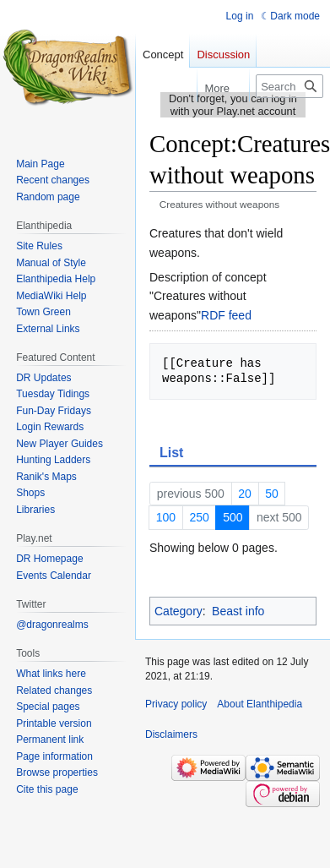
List (171, 453)
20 (245, 494)
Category (179, 611)
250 (199, 517)
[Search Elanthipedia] (289, 86)
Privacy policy (176, 704)
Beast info (238, 611)
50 (272, 494)
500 (233, 517)
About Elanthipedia (260, 704)
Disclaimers (171, 734)
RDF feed (226, 315)
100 (166, 517)
